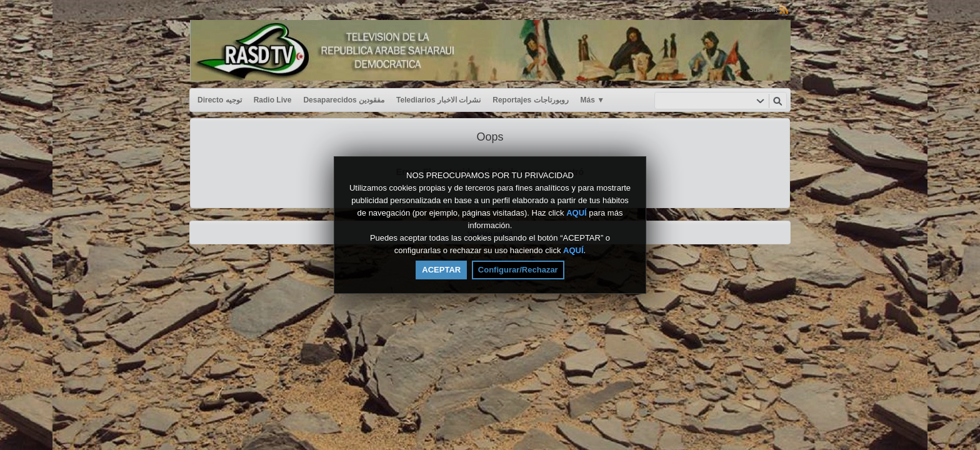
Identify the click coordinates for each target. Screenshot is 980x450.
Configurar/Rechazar (518, 270)
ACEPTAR (441, 270)
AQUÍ (577, 213)
